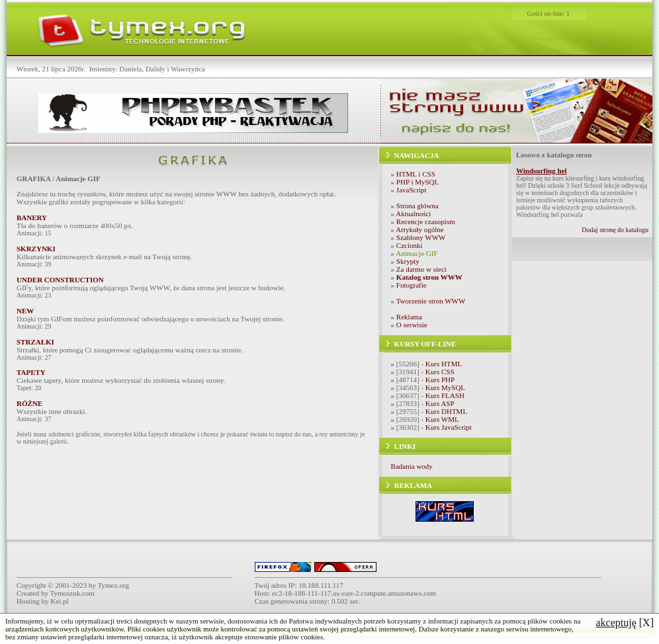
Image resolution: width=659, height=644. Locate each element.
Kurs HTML (444, 364)
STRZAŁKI (35, 342)
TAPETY (31, 372)
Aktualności (413, 214)
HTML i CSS (416, 174)
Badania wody (412, 466)
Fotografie (412, 285)
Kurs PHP (440, 380)
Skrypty (408, 261)
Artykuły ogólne (419, 229)
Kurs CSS (440, 372)
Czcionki (410, 245)
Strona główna (417, 206)
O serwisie (412, 325)
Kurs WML (442, 419)
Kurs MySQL (445, 387)
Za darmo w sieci (421, 269)
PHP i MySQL (417, 182)
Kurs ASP (440, 403)
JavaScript (412, 190)
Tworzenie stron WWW (431, 301)
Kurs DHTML (446, 411)
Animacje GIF (417, 253)
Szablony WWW (421, 237)
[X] (625, 623)
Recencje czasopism (426, 221)
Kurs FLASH (445, 395)
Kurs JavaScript (449, 427)
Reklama (409, 317)
